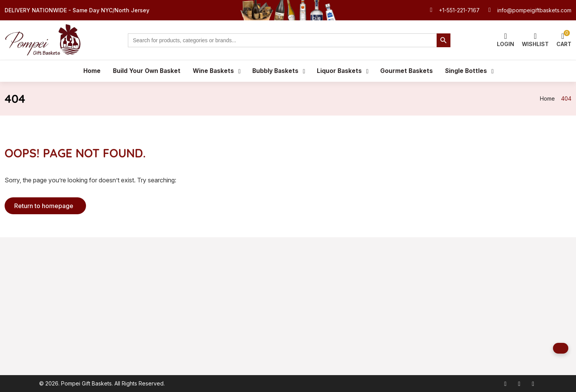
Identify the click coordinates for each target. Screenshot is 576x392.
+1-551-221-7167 (459, 10)
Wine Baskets (212, 71)
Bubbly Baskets (276, 71)
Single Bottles (469, 71)
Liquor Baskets (341, 71)
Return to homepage (44, 206)
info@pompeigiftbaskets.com (534, 10)
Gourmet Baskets (409, 71)
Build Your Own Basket (144, 71)
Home (88, 71)
